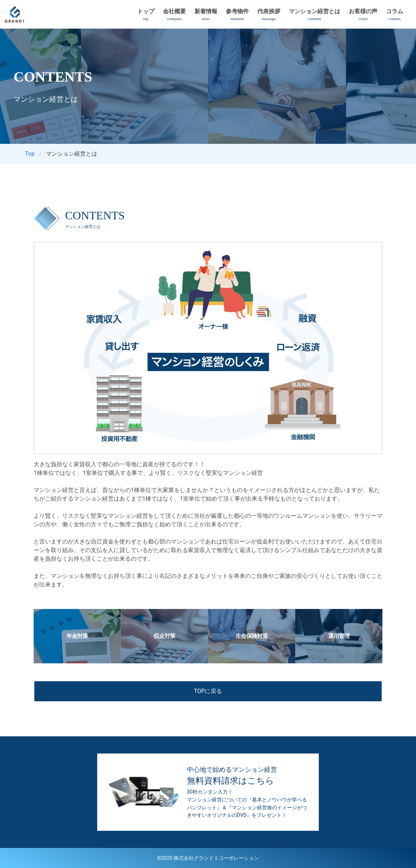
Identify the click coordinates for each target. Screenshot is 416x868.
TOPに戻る (208, 691)
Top (30, 154)
